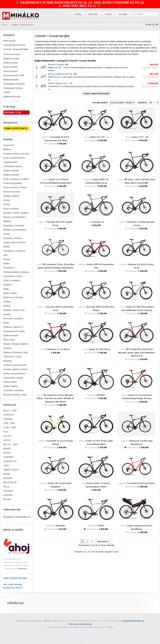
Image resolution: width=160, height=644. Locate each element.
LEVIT (6, 466)
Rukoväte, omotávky (13, 319)
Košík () (150, 24)
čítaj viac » (23, 569)
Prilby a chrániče (11, 280)
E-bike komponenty (13, 183)
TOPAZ (101, 526)
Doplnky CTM (12, 112)
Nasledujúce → (104, 541)
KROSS (7, 453)
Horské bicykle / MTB (14, 75)
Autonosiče (9, 145)
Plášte (6, 264)
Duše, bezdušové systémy (16, 179)
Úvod (4, 25)
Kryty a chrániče (11, 209)
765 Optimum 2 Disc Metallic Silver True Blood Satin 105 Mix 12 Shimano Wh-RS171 (55, 398)
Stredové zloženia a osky (16, 352)
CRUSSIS (8, 419)
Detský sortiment (11, 175)
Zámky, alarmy (11, 386)
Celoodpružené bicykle (14, 45)
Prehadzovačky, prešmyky (16, 272)
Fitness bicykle (10, 71)
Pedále (7, 259)
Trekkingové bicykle (13, 88)
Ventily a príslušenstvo (14, 373)
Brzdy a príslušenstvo (14, 158)
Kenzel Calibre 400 (58, 64)
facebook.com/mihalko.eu (17, 517)
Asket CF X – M (140, 137)
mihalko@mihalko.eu (133, 621)
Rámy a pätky (10, 293)
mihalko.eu (15, 603)
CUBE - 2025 (10, 427)
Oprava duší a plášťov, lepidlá (15, 245)
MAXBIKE (8, 478)
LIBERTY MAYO (11, 470)
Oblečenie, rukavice (13, 238)
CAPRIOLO (9, 415)
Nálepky (7, 221)
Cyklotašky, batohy (13, 166)
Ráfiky (6, 289)
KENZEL (7, 449)
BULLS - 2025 (10, 411)
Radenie (7, 285)
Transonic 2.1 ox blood (57, 349)
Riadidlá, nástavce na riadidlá (14, 312)
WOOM (7, 499)
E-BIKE (7, 92)
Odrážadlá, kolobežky (14, 84)
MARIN (7, 474)
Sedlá (6, 323)
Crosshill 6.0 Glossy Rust (141, 483)
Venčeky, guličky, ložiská (15, 369)
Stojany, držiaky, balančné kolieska (16, 346)
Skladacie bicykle (12, 97)
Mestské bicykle (11, 80)
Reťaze (7, 306)
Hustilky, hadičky (11, 196)
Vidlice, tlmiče (10, 382)
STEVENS (8, 491)
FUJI (5, 432)
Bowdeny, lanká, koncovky (16, 154)
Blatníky (7, 149)
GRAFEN (60, 526)
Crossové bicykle (12, 54)
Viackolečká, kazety (13, 378)
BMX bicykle (9, 41)
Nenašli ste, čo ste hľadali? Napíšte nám (96, 552)
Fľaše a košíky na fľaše (15, 187)
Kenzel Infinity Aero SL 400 (62, 74)
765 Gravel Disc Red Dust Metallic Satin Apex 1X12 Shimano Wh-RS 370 (137, 353)
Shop (78, 14)
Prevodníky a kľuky (13, 276)
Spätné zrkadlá (11, 335)
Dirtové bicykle (10, 67)
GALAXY (8, 436)
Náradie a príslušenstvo (15, 230)
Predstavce (9, 268)
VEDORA (8, 495)
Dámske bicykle (11, 58)
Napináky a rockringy (14, 225)
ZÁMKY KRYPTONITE (16, 128)
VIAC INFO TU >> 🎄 (86, 6)
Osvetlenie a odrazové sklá (14, 253)
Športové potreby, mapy (15, 395)
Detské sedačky (11, 171)
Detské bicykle (10, 63)
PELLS (7, 487)
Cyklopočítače (10, 162)
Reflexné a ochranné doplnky (13, 299)
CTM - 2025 (9, 423)
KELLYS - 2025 (10, 444)
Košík (108, 14)
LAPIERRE (8, 457)
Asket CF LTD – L (99, 137)
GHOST (7, 440)
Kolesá (7, 200)
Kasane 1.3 (98, 222)
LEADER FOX (10, 461)
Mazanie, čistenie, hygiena (16, 213)
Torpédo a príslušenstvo (15, 365)
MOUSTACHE (10, 482)
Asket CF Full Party (99, 349)
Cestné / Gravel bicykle (16, 49)
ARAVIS (100, 395)
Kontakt (123, 14)
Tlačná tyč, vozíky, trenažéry (12, 359)
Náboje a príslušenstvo (15, 217)
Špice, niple (9, 340)
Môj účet (93, 14)
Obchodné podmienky (80, 624)
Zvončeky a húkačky (13, 390)
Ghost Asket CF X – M (60, 83)
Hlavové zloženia (12, 192)
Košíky (7, 204)
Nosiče (7, 234)
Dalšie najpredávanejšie (96, 93)
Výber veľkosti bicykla (15, 578)
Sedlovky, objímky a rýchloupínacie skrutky (14, 329)
